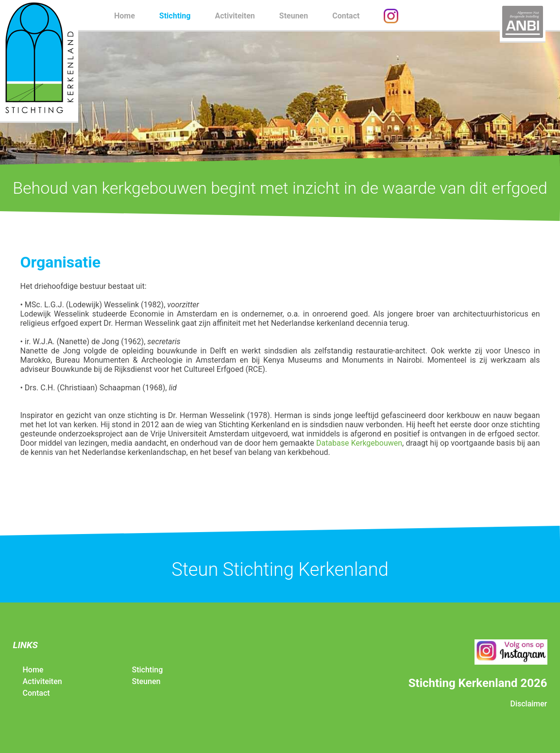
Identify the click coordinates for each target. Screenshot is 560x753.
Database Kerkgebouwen (359, 443)
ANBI (523, 22)
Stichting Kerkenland (39, 61)
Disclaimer (528, 704)
